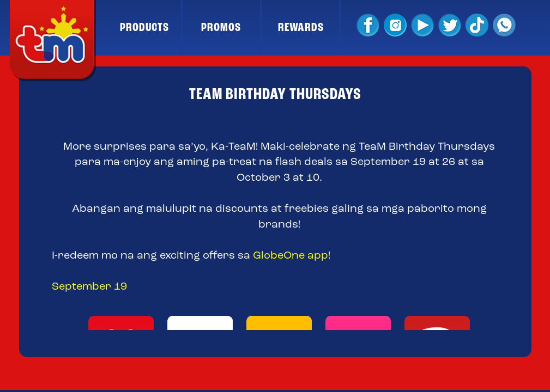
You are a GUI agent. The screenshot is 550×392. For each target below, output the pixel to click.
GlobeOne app (291, 256)
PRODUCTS (144, 28)
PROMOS (221, 28)
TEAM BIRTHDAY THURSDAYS (275, 95)
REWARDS (301, 28)
